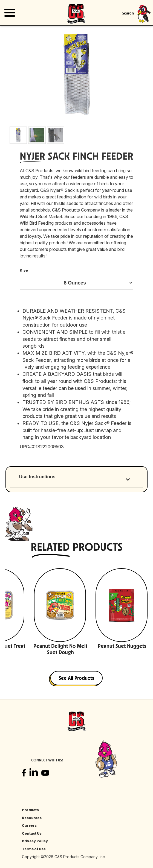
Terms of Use (34, 849)
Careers (29, 826)
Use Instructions (37, 477)
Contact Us (32, 833)
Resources (32, 818)
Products (30, 810)
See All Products (76, 678)
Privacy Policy (35, 841)
